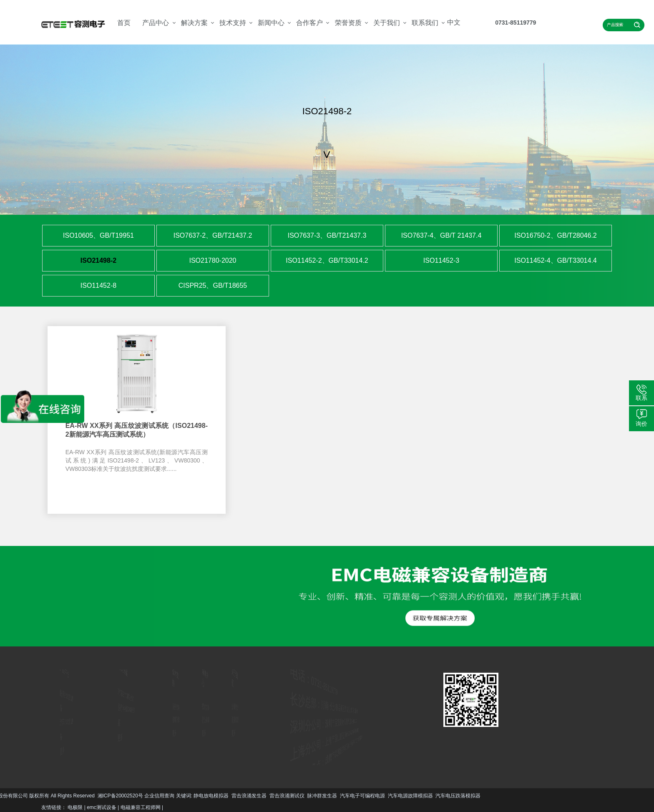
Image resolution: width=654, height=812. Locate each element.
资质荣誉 (234, 720)
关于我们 (387, 23)
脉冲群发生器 (64, 796)
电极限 (75, 807)
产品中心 (156, 23)
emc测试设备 (102, 807)
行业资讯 (205, 720)
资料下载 (176, 720)
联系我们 (425, 23)
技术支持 (233, 23)
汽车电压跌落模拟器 (200, 796)
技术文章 (205, 707)
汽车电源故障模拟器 (152, 796)
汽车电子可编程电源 (104, 796)
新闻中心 (271, 23)
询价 (641, 424)
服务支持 (176, 707)
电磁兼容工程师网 (141, 807)
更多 (48, 746)
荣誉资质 (348, 23)
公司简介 (234, 707)
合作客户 (309, 23)
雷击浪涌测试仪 (28, 796)
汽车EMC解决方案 (123, 696)
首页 (124, 23)
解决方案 (194, 23)
